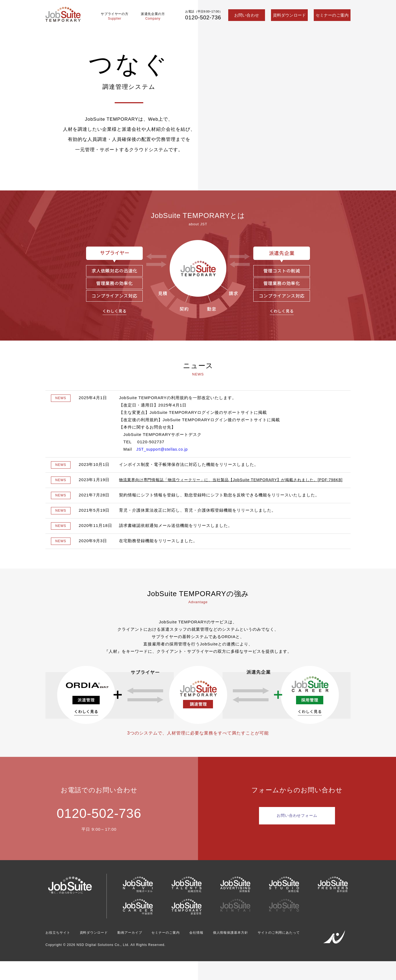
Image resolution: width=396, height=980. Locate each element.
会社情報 (214, 941)
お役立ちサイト (60, 941)
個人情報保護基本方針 (252, 941)
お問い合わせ (247, 15)
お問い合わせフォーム (297, 824)
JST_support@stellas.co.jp (164, 449)
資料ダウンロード (290, 15)
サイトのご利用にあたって (70, 950)
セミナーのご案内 (332, 15)
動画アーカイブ (140, 941)
